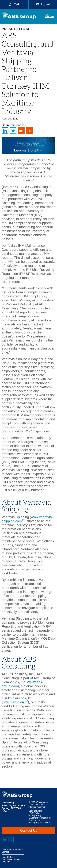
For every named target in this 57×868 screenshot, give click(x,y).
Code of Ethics (35, 811)
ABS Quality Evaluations (40, 822)
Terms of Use (35, 820)
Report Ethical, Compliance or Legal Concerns (11, 859)
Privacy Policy (35, 816)
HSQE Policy (34, 813)
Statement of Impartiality (40, 818)
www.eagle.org (14, 702)
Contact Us (28, 830)
